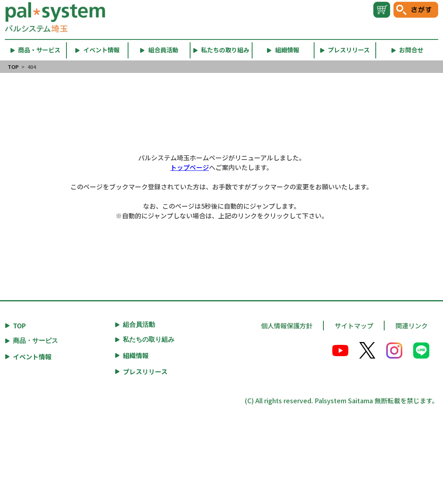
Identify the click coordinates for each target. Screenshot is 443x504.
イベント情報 (32, 357)
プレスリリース (145, 371)
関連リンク (412, 326)
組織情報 (136, 355)
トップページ (190, 167)
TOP (13, 67)
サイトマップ (354, 326)
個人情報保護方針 (287, 326)
